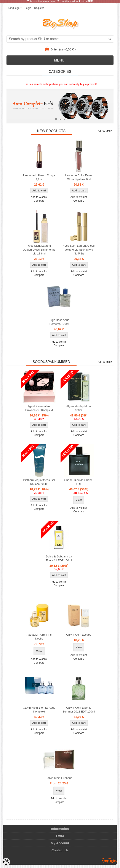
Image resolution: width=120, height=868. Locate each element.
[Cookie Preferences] (6, 862)
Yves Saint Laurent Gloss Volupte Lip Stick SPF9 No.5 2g (79, 250)
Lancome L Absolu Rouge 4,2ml (39, 177)
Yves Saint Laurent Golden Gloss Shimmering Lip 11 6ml (39, 250)
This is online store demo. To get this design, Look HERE (60, 2)
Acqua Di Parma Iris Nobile (39, 637)
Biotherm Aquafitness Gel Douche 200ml (39, 482)
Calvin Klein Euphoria (59, 778)
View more (106, 131)
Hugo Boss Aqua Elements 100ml (59, 322)
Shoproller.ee (109, 860)
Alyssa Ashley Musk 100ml (79, 408)
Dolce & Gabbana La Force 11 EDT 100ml (59, 558)
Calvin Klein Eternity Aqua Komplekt (39, 710)
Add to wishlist (39, 197)
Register (39, 8)
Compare (39, 201)
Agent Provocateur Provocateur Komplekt (39, 408)
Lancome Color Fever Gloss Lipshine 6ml (79, 177)
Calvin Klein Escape (79, 635)
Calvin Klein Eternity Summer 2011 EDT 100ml (79, 710)
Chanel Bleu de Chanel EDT (79, 482)
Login (28, 8)
